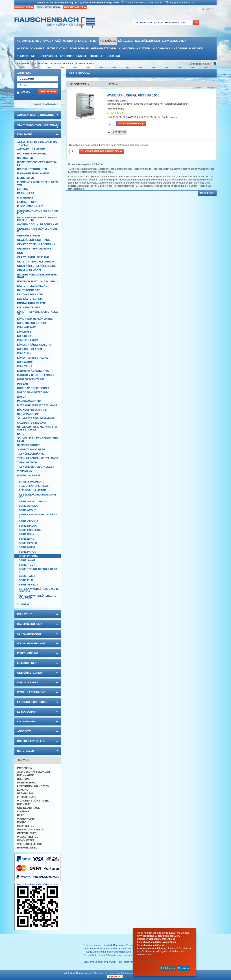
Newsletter (26, 840)
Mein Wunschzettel (31, 830)
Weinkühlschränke (156, 48)
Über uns (113, 56)
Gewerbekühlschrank (33, 240)
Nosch (22, 397)
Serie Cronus (29, 521)
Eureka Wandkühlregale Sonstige (38, 590)
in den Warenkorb (131, 124)
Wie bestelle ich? (30, 844)
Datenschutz (27, 783)
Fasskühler (26, 193)
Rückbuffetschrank (32, 410)
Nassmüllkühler (147, 41)
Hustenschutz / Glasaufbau (37, 281)
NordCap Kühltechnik (33, 392)
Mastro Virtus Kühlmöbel (36, 375)
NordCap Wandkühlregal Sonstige (37, 597)
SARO (21, 434)
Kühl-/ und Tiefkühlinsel (35, 319)
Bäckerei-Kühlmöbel (32, 154)
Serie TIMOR (27, 565)
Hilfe (21, 815)
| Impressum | (115, 976)
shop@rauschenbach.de (182, 3)
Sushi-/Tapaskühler (31, 449)
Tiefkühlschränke (31, 454)
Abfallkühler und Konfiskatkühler (37, 144)
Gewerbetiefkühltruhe (34, 249)
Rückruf (23, 804)
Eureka (22, 189)
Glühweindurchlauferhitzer (76, 41)
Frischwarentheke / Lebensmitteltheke (37, 219)
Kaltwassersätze (30, 294)
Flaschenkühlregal (34, 486)
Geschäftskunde (48, 7)
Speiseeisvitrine (29, 445)
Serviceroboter (174, 41)
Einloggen (48, 92)
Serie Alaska (28, 506)
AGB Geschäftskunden (33, 772)
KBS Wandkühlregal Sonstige (38, 496)
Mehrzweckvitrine (30, 379)
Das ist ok (184, 968)
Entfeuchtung (57, 48)
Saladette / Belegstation (35, 418)
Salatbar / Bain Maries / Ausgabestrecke (37, 428)
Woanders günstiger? (33, 801)
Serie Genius (28, 543)
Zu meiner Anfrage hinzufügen (102, 151)
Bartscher (25, 158)
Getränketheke (29, 236)
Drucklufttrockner (32, 169)
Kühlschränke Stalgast (35, 345)
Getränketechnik (104, 48)
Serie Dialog (28, 526)
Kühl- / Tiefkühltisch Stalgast (38, 313)
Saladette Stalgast (32, 423)
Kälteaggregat (28, 290)
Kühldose (24, 332)
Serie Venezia (29, 585)
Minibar (23, 384)
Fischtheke (25, 198)
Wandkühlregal (64, 64)
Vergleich (119, 132)
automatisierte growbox (35, 41)
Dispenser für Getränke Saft (37, 163)
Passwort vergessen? (46, 104)
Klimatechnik (26, 56)
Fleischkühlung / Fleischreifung (37, 212)
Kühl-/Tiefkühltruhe (32, 323)
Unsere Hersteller (90, 56)
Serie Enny (27, 534)
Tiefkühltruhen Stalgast (36, 467)
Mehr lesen (207, 193)
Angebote (67, 56)
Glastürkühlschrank (33, 257)
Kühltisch (24, 353)
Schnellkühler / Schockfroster (38, 440)
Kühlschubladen (30, 349)
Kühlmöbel (108, 41)
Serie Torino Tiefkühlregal (38, 570)
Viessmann (25, 471)
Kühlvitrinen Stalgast (33, 358)
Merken (25, 92)
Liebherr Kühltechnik (33, 371)
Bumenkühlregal (31, 482)
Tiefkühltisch (27, 462)
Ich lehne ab (168, 968)
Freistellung (27, 797)
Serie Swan (27, 560)
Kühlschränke (129, 48)
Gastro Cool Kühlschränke (38, 224)
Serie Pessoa (87, 64)
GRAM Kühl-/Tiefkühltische (36, 266)
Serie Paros (28, 552)
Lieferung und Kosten (33, 786)
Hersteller (38, 751)
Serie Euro (27, 539)
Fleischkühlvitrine (33, 490)
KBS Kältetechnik (30, 299)
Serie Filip (26, 580)
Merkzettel (26, 826)
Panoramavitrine (29, 401)
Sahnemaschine (28, 414)
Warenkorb (26, 819)
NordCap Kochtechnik (33, 388)
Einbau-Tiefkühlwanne (33, 173)
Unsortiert (80, 84)
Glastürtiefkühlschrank (36, 262)
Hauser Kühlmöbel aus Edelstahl (38, 276)
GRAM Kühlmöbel (29, 270)
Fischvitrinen (27, 202)
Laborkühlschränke (188, 48)
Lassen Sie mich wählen (151, 961)
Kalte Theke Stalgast (33, 286)
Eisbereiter (26, 178)
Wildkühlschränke (30, 48)
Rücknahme (25, 775)
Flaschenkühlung (30, 206)
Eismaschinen (79, 48)
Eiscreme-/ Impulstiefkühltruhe (37, 183)
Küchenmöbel (48, 56)
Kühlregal (25, 336)
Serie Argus (28, 510)
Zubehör (23, 604)
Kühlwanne (25, 362)
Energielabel (27, 848)
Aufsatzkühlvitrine (31, 149)
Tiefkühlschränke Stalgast (38, 458)
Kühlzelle (126, 41)
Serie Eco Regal (31, 530)
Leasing (23, 790)
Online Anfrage (28, 808)
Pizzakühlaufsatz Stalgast (37, 405)
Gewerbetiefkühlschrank (36, 244)
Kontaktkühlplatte (32, 303)
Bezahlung (25, 793)
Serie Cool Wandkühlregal (38, 516)
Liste (113, 84)
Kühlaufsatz (26, 327)
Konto (22, 822)
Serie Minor (27, 547)
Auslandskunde (75, 7)
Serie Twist (27, 576)
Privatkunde (24, 7)
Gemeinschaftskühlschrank (37, 230)
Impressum (25, 768)
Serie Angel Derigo (33, 501)
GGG (20, 253)
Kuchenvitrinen (28, 307)
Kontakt (23, 811)
